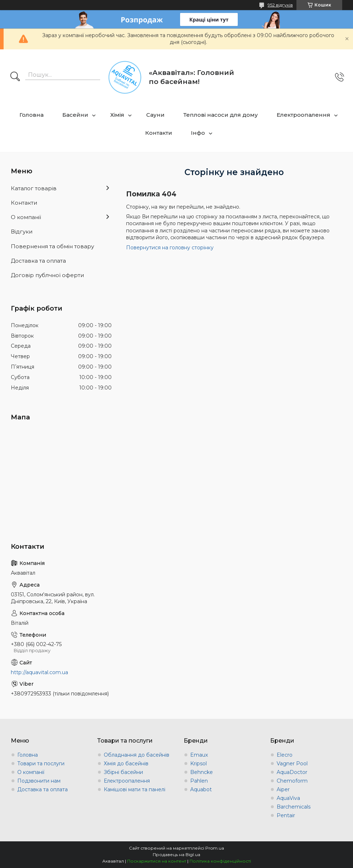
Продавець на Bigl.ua (176, 854)
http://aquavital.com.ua (39, 672)
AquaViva (288, 798)
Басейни (75, 115)
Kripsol (198, 764)
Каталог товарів (34, 188)
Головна (32, 115)
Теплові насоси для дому (221, 115)
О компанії (26, 217)
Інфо (198, 133)
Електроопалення (303, 115)
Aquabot (201, 789)
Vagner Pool (292, 764)
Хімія (117, 115)
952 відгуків (280, 5)
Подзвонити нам (39, 781)
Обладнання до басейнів (137, 755)
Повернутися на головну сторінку (170, 248)
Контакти (159, 133)
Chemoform (292, 781)
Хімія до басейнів (126, 764)
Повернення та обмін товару (52, 246)
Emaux (199, 755)
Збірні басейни (123, 772)
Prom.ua (215, 848)
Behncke (202, 772)
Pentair (286, 815)
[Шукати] (15, 77)
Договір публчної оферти (47, 275)
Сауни (155, 115)
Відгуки (22, 232)
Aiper (283, 789)
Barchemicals (294, 807)
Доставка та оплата (38, 261)
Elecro (285, 755)
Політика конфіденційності (220, 861)
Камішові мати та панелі (135, 789)
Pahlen (199, 781)
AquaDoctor (292, 772)
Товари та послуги (41, 764)
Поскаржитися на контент (157, 861)
